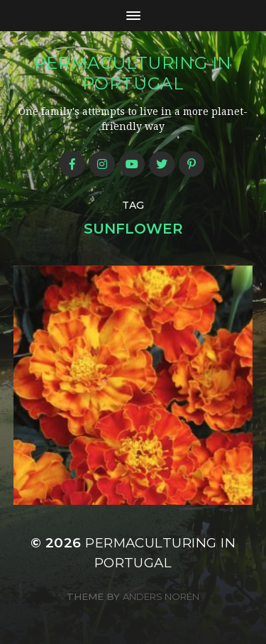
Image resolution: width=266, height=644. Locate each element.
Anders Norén (161, 596)
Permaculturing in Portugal (133, 73)
